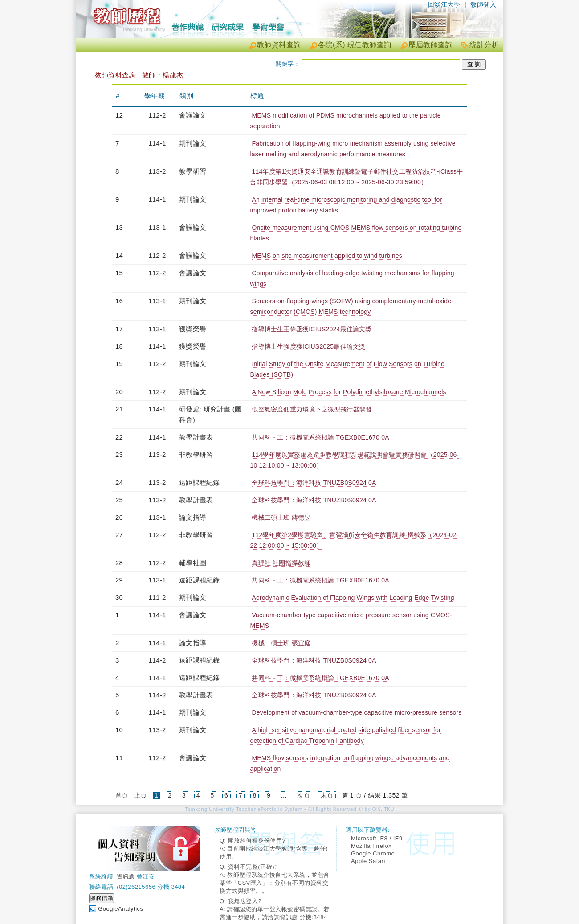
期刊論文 (193, 143)
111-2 (157, 597)
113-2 (157, 171)
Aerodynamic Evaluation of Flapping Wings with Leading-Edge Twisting (353, 598)
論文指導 (193, 517)
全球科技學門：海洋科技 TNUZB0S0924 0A (314, 483)
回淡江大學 (444, 4)
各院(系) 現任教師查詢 (355, 45)
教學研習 (193, 171)
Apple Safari (368, 861)
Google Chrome (373, 853)
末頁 (327, 795)
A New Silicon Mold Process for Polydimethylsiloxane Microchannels (349, 392)
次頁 (304, 795)
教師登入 (483, 4)
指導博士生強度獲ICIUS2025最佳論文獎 (308, 346)
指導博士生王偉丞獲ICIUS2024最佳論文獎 (312, 329)
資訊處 (126, 877)
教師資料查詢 (279, 45)
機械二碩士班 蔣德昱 (281, 517)
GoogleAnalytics (120, 909)
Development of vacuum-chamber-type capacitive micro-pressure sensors (357, 712)
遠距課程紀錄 (199, 482)
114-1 (157, 143)
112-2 (157, 115)
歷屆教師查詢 (430, 45)
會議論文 (193, 115)
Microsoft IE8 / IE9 (377, 838)
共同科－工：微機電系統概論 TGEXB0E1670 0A (320, 437)
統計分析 (484, 45)
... (284, 795)
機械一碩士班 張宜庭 (281, 643)
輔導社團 (193, 563)
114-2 (157, 660)
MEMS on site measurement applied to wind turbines (327, 256)
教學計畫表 (196, 437)
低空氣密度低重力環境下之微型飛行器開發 (312, 409)
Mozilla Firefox (371, 846)
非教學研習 (196, 454)
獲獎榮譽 (193, 329)
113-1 (157, 227)
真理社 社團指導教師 (281, 563)
